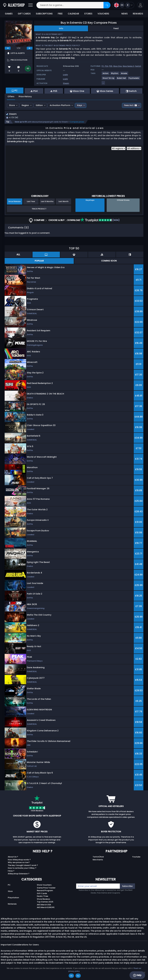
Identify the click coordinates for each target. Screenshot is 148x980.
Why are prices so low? (19, 863)
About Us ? (13, 857)
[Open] (30, 5)
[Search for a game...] (73, 5)
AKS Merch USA (44, 905)
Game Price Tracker (46, 888)
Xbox (10, 892)
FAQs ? (11, 871)
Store (12, 105)
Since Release (15, 202)
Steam (66, 83)
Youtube (136, 857)
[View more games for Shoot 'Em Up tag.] (109, 79)
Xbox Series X (128, 66)
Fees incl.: (131, 105)
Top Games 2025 (45, 902)
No (78, 976)
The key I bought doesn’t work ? (23, 866)
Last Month (64, 202)
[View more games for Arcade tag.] (124, 74)
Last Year (31, 202)
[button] (140, 5)
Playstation (13, 898)
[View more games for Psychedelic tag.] (134, 79)
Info (61, 28)
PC (9, 885)
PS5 (111, 66)
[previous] (8, 48)
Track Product (39, 209)
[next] (30, 48)
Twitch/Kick (98, 857)
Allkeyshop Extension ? (19, 874)
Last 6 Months (47, 202)
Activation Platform (60, 105)
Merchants (98, 860)
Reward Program (45, 891)
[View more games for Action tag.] (106, 74)
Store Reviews (43, 899)
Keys (80, 105)
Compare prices (77, 122)
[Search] (107, 5)
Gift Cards (42, 894)
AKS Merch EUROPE (46, 908)
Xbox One (117, 66)
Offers (11, 96)
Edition (39, 105)
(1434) (100, 221)
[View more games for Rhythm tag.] (115, 74)
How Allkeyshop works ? (19, 860)
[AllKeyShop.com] (14, 5)
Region (25, 105)
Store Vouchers (44, 885)
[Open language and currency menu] (123, 5)
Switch (138, 66)
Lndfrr (65, 75)
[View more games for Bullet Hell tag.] (122, 79)
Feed (116, 28)
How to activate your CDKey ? (22, 868)
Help (137, 975)
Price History (25, 96)
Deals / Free (42, 897)
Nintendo (12, 904)
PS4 (107, 66)
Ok (71, 976)
